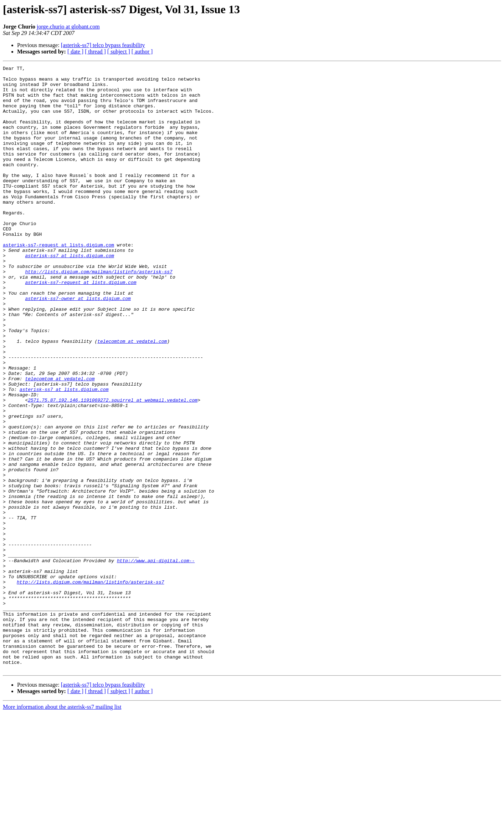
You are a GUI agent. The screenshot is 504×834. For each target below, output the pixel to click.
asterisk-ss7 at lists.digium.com (70, 294)
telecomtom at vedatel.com (132, 397)
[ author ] (142, 52)
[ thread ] (95, 52)
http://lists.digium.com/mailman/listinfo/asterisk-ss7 (99, 313)
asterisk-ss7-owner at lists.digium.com (78, 345)
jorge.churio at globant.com (68, 27)
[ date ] (75, 52)
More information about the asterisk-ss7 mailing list (62, 828)
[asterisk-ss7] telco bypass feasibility (103, 45)
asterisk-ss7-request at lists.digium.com (58, 281)
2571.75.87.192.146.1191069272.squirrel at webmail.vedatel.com (113, 467)
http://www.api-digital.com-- (156, 660)
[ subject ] (119, 52)
